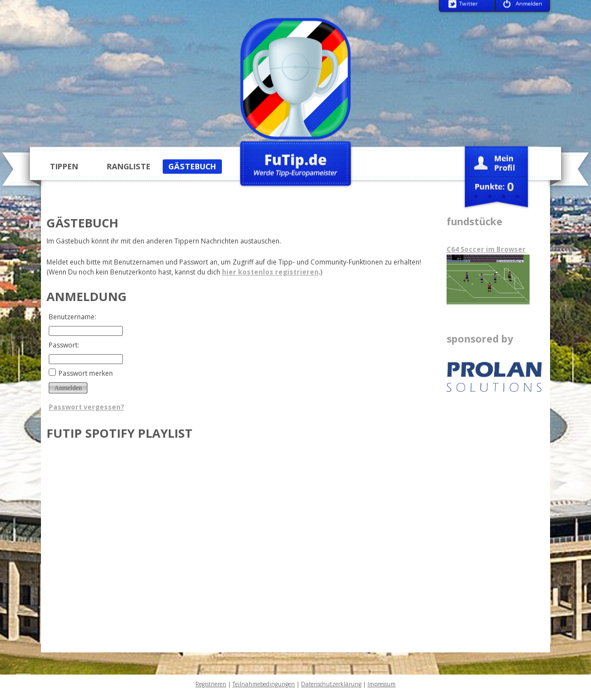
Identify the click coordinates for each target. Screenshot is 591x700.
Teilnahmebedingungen (264, 684)
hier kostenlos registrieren (270, 272)
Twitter (468, 4)
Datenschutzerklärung (331, 684)
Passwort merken (86, 373)
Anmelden (529, 4)
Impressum (382, 684)
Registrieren (211, 684)
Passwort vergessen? (86, 407)
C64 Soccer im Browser (486, 249)
